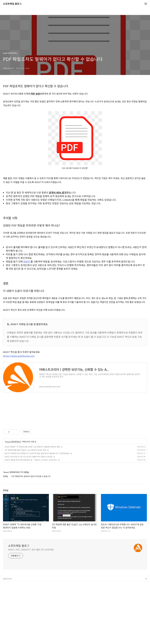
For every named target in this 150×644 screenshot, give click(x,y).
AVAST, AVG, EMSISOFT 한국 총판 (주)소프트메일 (31, 550)
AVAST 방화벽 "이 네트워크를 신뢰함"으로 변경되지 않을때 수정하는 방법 (32, 447)
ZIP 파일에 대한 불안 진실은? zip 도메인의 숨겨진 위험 (25, 450)
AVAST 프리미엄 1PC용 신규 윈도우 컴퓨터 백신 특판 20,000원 (28, 457)
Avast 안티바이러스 (13, 442)
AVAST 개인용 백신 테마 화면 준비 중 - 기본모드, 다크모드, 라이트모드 (31, 460)
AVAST (27, 261)
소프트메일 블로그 (12, 4)
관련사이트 (7, 579)
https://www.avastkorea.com (19, 356)
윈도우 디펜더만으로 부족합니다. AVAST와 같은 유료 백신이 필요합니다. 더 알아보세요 (37, 453)
